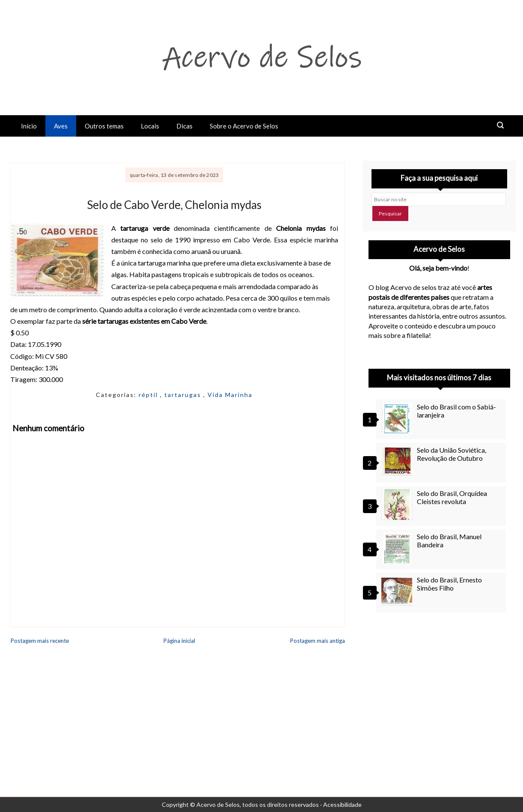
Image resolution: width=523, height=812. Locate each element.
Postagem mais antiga (318, 641)
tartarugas (184, 395)
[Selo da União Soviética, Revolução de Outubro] (398, 461)
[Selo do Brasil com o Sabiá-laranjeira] (398, 418)
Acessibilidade (342, 805)
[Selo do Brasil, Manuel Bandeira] (398, 548)
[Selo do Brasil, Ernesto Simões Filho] (398, 591)
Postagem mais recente (40, 641)
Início (29, 126)
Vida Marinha (230, 395)
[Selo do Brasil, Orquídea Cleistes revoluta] (398, 505)
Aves (61, 126)
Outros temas (104, 126)
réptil (149, 395)
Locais (150, 126)
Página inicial (179, 641)
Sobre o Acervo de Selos (244, 126)
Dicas (184, 126)
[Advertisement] (439, 690)
